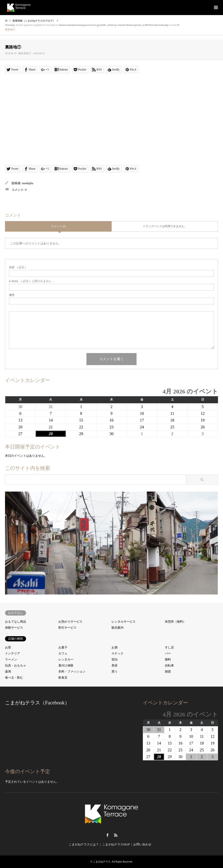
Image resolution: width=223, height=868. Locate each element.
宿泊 (115, 659)
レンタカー (66, 659)
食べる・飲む (14, 678)
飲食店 (63, 678)
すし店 (169, 647)
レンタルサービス (124, 622)
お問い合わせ (142, 844)
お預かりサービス (70, 622)
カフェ (63, 653)
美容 (115, 665)
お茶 (8, 647)
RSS (116, 835)
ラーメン (11, 659)
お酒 (115, 647)
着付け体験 (66, 665)
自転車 (169, 665)
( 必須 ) (17, 267)
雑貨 (168, 672)
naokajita (28, 183)
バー (168, 653)
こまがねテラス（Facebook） (37, 703)
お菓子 (63, 647)
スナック (118, 653)
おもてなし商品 (16, 622)
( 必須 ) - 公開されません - (31, 281)
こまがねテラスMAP (116, 844)
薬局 (8, 672)
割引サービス (67, 628)
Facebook (107, 835)
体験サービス (14, 628)
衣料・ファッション (72, 672)
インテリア (13, 653)
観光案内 (118, 628)
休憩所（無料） (175, 622)
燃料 (168, 659)
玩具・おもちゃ (16, 665)
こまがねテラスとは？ (84, 844)
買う (115, 672)
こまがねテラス (102, 862)
